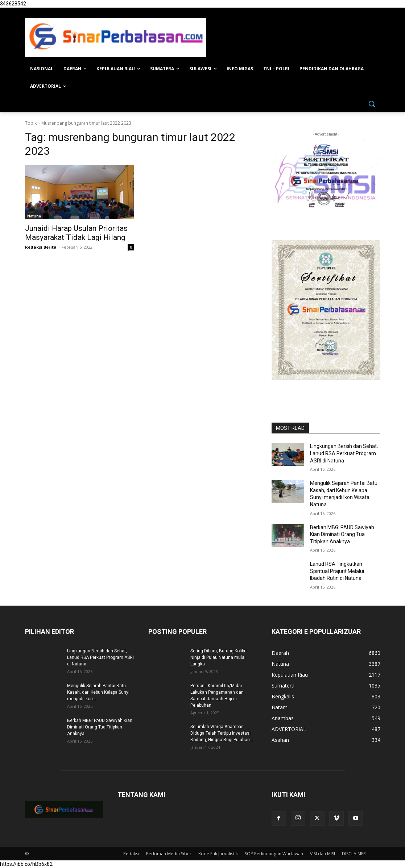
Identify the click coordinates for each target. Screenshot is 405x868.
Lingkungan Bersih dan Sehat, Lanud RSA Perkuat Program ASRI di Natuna (344, 453)
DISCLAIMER (354, 854)
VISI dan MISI (323, 854)
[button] (372, 104)
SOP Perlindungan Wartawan (274, 854)
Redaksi (131, 854)
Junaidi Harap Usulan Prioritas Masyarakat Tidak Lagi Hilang (76, 233)
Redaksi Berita (41, 247)
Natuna (34, 216)
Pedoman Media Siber (169, 854)
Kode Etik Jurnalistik (218, 854)
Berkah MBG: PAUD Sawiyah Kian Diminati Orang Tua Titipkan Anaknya (342, 534)
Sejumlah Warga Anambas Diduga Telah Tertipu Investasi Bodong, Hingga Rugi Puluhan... (222, 733)
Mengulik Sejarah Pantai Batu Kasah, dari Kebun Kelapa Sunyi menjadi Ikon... (98, 692)
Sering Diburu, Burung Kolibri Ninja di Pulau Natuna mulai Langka (218, 657)
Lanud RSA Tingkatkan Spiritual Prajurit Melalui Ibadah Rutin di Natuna (337, 571)
